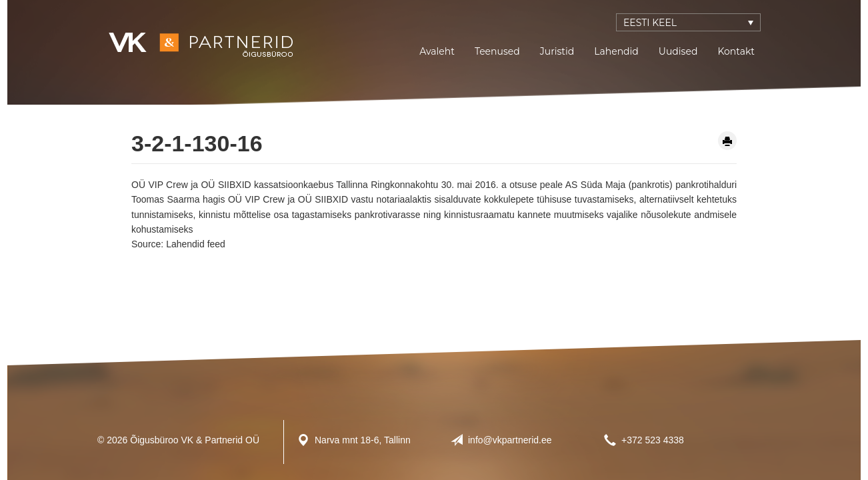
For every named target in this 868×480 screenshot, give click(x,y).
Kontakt (736, 51)
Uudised (678, 51)
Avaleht (437, 51)
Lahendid (616, 51)
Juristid (557, 51)
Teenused (497, 51)
